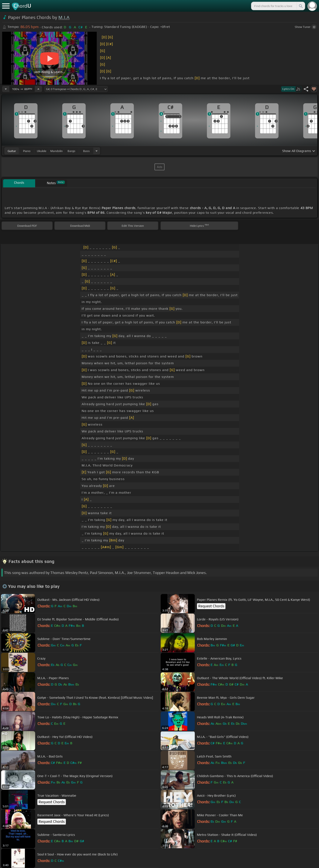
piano (27, 151)
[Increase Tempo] (38, 89)
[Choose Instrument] (97, 151)
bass (86, 151)
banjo (71, 151)
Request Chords (211, 606)
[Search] (300, 6)
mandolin (56, 151)
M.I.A (64, 17)
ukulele (42, 151)
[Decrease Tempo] (6, 89)
